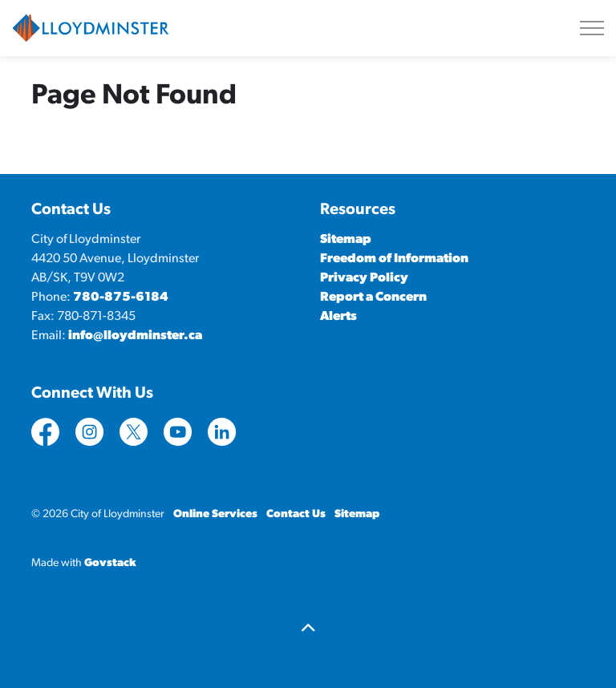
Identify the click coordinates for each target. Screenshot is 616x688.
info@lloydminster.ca (135, 336)
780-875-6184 (121, 297)
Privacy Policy (364, 278)
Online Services (215, 514)
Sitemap (346, 240)
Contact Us (296, 514)
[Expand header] (592, 28)
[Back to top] (308, 630)
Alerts (338, 317)
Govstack (110, 563)
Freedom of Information (394, 259)
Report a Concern (373, 297)
